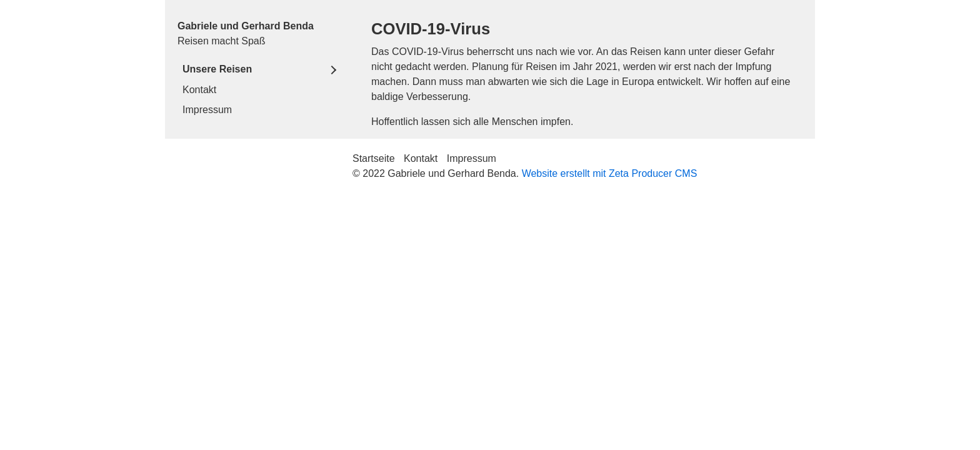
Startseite (374, 158)
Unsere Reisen (217, 69)
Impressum (207, 110)
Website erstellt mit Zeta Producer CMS (610, 173)
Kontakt (199, 90)
